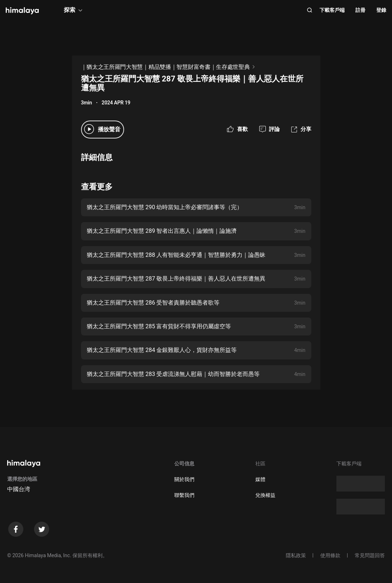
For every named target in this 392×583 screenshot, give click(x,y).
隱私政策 (296, 555)
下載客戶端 (332, 10)
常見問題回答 (370, 555)
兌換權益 (265, 495)
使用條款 (330, 555)
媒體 (260, 479)
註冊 (360, 10)
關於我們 (184, 479)
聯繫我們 (184, 495)
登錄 (381, 10)
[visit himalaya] (22, 11)
